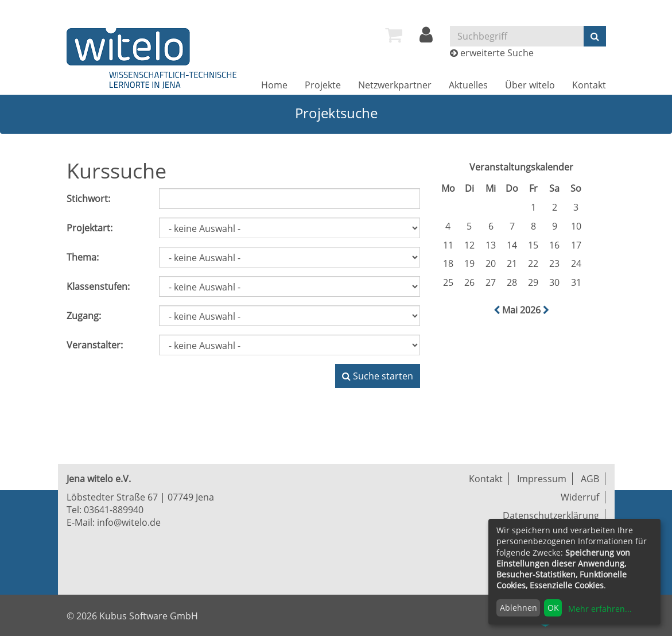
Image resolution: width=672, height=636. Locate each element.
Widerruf (580, 497)
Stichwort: (88, 199)
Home (274, 85)
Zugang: (84, 316)
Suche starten (378, 376)
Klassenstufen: (98, 286)
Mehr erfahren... (600, 609)
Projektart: (90, 228)
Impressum (542, 479)
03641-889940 (114, 510)
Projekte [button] (323, 85)
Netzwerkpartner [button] (395, 85)
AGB (590, 479)
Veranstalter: (95, 345)
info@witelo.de (129, 522)
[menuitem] (394, 35)
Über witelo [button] (530, 85)
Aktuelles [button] (468, 85)
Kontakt (589, 85)
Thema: (83, 257)
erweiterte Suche (497, 53)
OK (553, 608)
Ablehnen (518, 608)
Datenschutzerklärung (551, 515)
